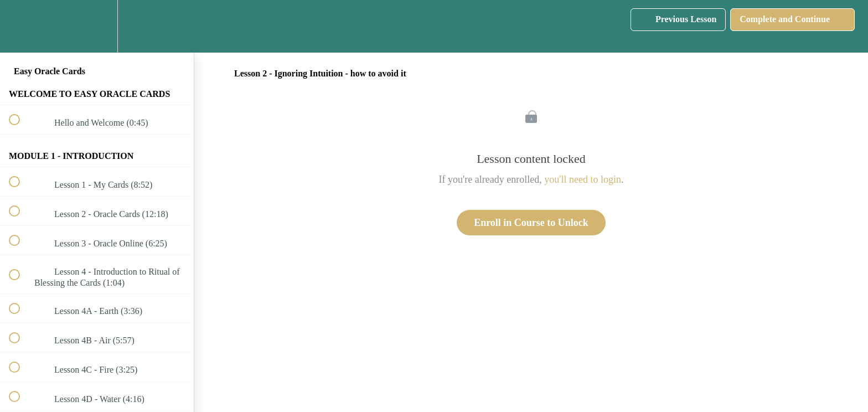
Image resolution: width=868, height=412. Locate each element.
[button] (20, 26)
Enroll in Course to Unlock (531, 223)
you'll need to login (583, 179)
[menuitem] (97, 26)
